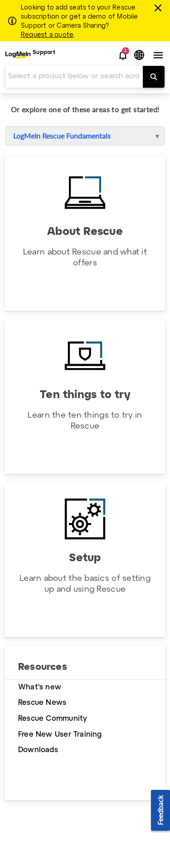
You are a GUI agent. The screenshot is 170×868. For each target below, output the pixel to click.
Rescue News (42, 703)
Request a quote (47, 35)
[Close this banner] (159, 8)
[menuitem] (30, 55)
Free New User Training (60, 735)
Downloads (38, 750)
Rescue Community (53, 719)
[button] (123, 55)
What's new (40, 687)
